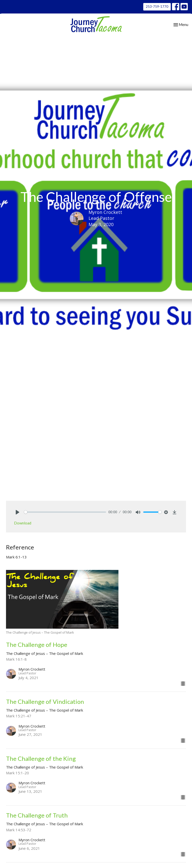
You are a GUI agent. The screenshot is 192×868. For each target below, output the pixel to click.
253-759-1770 (157, 6)
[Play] (17, 512)
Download (23, 523)
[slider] (65, 512)
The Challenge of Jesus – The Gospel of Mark (82, 374)
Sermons (30, 374)
